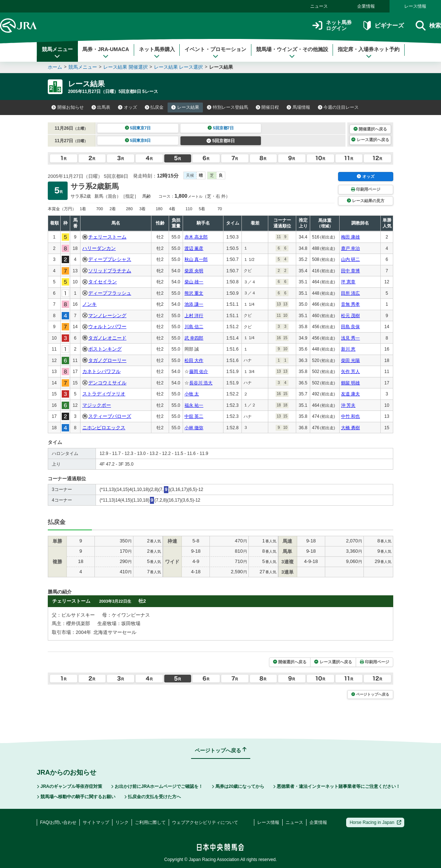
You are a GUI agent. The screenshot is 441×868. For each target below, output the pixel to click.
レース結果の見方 (366, 201)
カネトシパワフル (101, 371)
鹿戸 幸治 (350, 248)
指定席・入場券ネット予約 (369, 53)
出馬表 (101, 107)
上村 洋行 (194, 316)
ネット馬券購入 (157, 53)
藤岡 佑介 (199, 372)
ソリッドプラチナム (110, 271)
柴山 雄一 (194, 282)
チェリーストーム (107, 237)
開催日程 (268, 107)
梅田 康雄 (350, 237)
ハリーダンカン (99, 248)
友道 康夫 (350, 394)
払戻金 (154, 107)
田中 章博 (350, 271)
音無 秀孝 (350, 304)
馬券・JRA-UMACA (106, 53)
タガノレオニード (107, 338)
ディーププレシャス (110, 259)
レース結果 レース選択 (179, 67)
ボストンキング (105, 349)
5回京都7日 (221, 128)
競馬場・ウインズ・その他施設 (292, 53)
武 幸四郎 (194, 338)
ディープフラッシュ (110, 293)
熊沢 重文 (194, 293)
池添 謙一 (194, 304)
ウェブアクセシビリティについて (205, 822)
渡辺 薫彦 (194, 248)
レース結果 (185, 107)
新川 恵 (348, 349)
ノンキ (89, 304)
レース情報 (415, 6)
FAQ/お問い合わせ (58, 822)
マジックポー (97, 405)
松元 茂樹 (350, 316)
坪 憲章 (348, 282)
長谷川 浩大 (201, 383)
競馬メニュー (57, 53)
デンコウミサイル (107, 383)
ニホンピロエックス (104, 428)
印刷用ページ (366, 189)
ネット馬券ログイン (332, 26)
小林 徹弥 (194, 428)
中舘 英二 (194, 416)
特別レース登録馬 (227, 107)
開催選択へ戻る (370, 129)
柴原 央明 (194, 271)
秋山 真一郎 (196, 259)
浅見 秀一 (350, 338)
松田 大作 (194, 361)
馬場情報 (298, 107)
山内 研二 (350, 259)
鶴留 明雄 (350, 383)
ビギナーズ (383, 26)
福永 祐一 (194, 405)
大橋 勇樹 (350, 428)
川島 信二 (194, 327)
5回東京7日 (138, 128)
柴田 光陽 (350, 361)
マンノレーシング (107, 315)
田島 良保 (350, 327)
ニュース (319, 6)
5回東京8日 (138, 140)
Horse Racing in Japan (375, 822)
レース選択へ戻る (370, 140)
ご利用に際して (150, 822)
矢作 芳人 (350, 372)
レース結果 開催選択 (126, 67)
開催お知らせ (68, 107)
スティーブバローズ (110, 416)
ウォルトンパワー (107, 327)
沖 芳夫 (348, 405)
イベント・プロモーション (215, 53)
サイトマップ (96, 822)
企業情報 (366, 6)
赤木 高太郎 (196, 237)
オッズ (128, 107)
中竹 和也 (350, 416)
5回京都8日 (221, 141)
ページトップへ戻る (370, 694)
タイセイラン (103, 282)
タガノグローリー (107, 360)
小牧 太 (192, 394)
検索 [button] (428, 26)
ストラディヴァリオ (104, 394)
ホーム (55, 67)
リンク (122, 822)
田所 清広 (350, 293)
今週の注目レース (338, 107)
